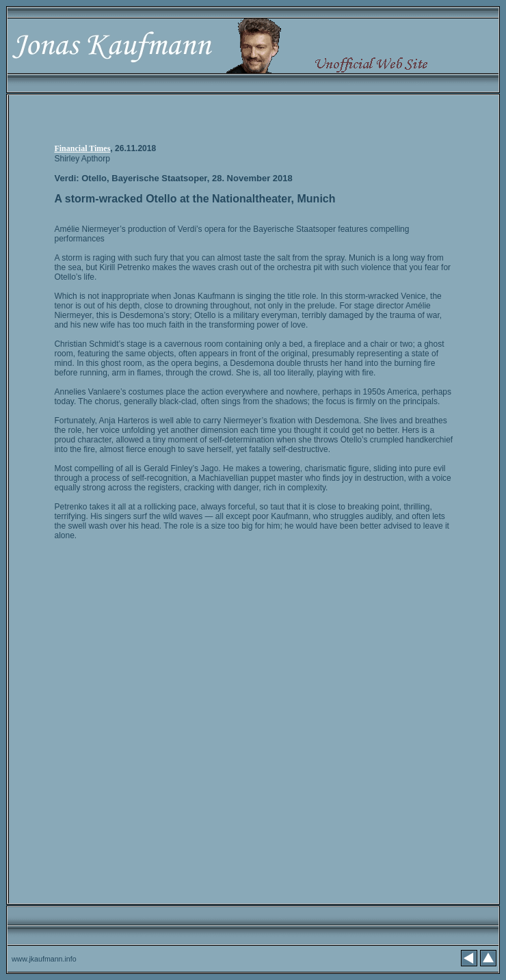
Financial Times (82, 148)
